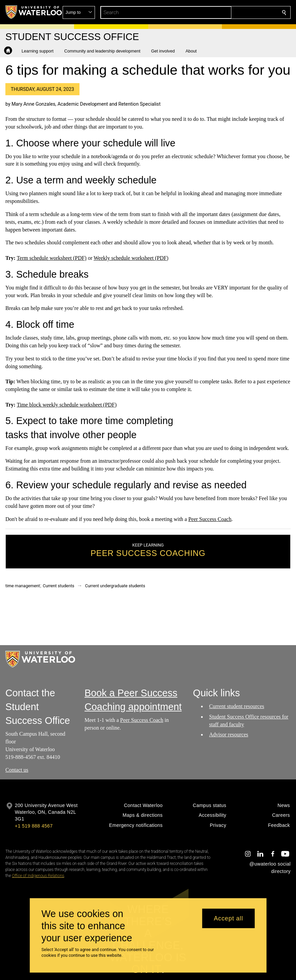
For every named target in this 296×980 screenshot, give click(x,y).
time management (23, 586)
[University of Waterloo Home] (34, 12)
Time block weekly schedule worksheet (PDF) (67, 405)
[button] (235, 12)
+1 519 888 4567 (34, 826)
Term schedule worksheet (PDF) (52, 258)
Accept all (228, 918)
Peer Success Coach (210, 519)
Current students (59, 586)
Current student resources (237, 706)
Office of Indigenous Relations (38, 876)
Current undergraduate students (115, 586)
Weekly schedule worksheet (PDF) (131, 258)
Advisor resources (229, 734)
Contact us (17, 770)
